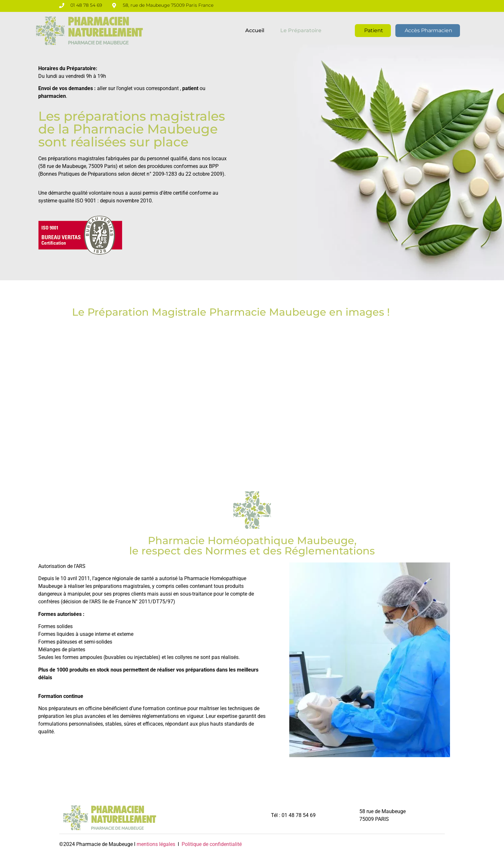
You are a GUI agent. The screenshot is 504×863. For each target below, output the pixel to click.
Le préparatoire (301, 30)
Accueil (255, 30)
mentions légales (156, 844)
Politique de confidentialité (211, 844)
